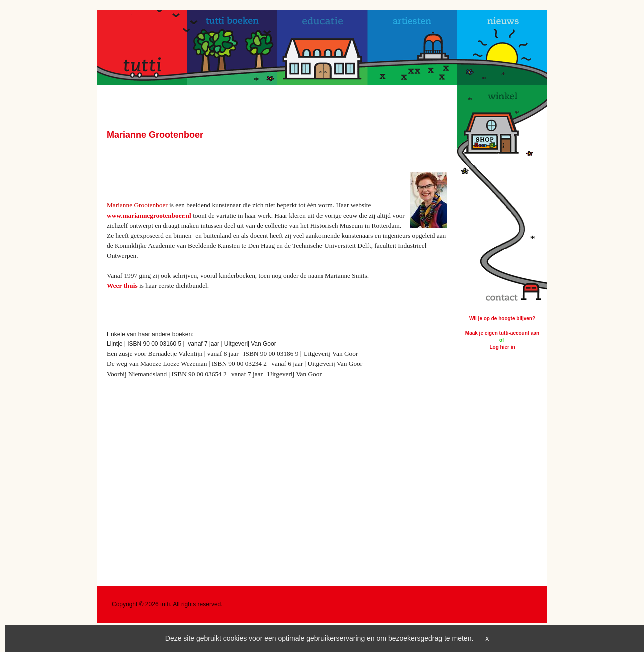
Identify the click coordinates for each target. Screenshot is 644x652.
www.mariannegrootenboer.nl (149, 216)
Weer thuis (122, 286)
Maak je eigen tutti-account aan (502, 333)
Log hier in (502, 347)
